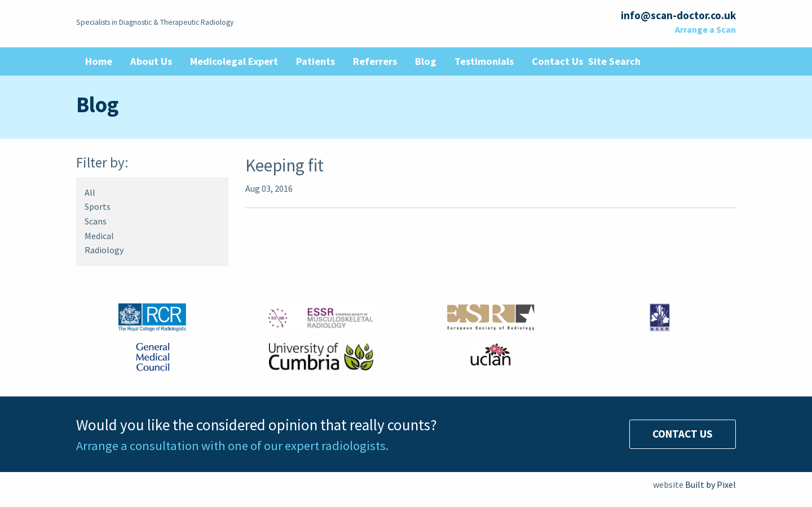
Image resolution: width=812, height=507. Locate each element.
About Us (151, 61)
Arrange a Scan (705, 29)
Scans (96, 221)
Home (99, 61)
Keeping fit (284, 165)
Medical (99, 236)
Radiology (104, 250)
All (90, 192)
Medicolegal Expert (234, 61)
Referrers (375, 61)
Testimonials (484, 61)
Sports (98, 206)
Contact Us (557, 61)
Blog (426, 61)
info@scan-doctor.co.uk (678, 15)
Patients (315, 61)
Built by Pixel (710, 484)
